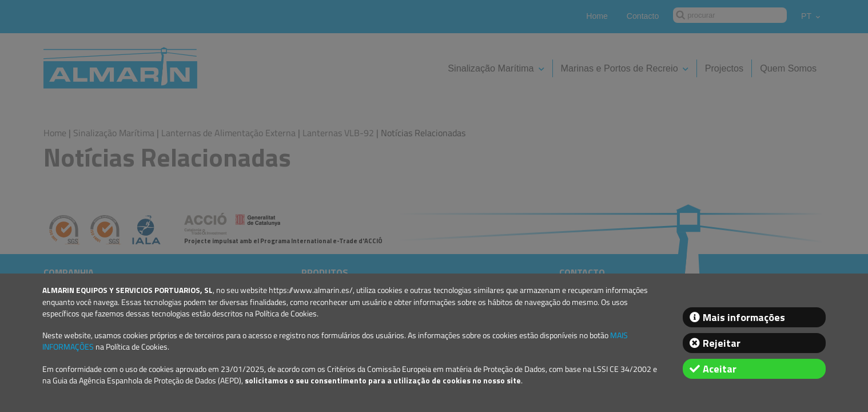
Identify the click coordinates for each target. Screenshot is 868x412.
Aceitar (720, 369)
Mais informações (744, 317)
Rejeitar (722, 343)
